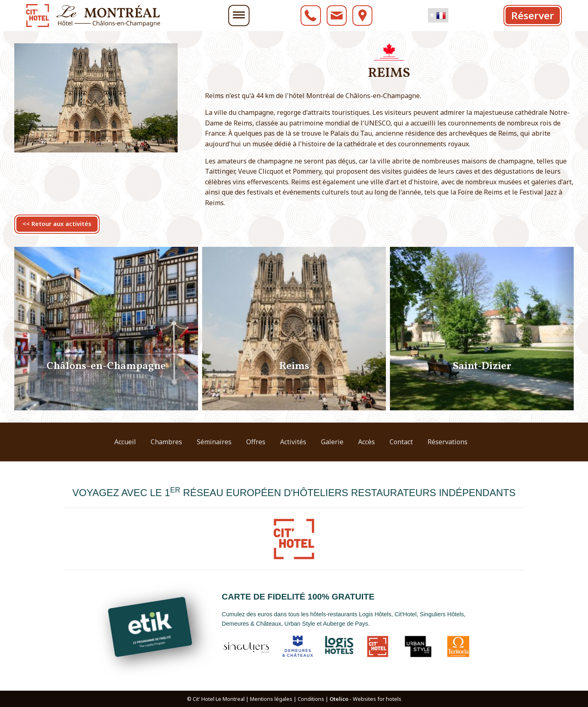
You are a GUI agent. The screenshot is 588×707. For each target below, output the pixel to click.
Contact (401, 442)
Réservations (448, 442)
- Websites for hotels (365, 699)
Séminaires (214, 442)
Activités (293, 442)
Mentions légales (271, 699)
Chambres (166, 442)
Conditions (311, 699)
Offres (256, 442)
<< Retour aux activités (57, 224)
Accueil (125, 442)
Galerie (332, 442)
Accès (366, 442)
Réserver (533, 15)
